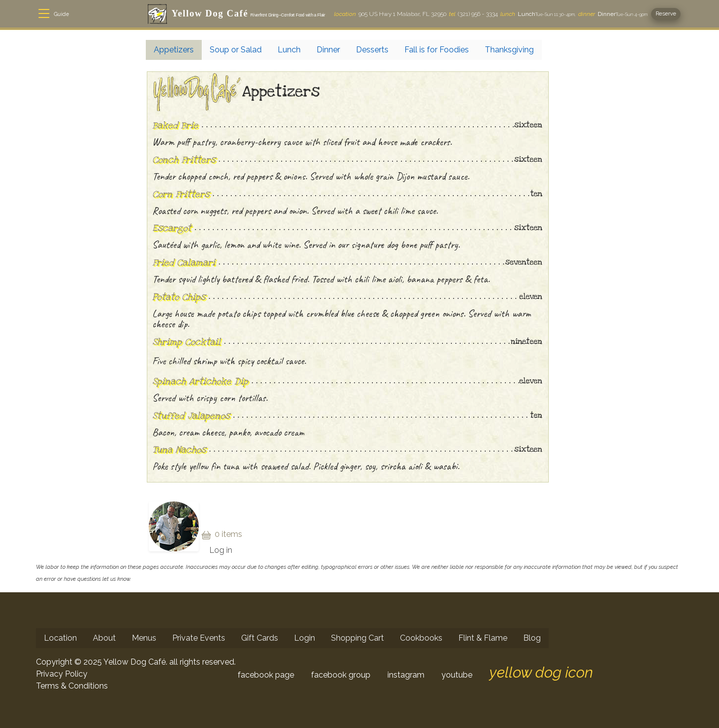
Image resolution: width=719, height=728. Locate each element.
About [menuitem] (104, 638)
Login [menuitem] (305, 638)
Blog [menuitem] (532, 638)
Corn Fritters (181, 194)
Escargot (172, 228)
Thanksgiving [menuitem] (509, 50)
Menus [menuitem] (144, 638)
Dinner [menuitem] (328, 50)
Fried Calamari (184, 262)
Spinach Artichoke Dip (200, 381)
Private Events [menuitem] (199, 638)
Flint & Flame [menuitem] (483, 638)
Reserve (666, 13)
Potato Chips (179, 297)
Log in (221, 550)
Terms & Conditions (72, 686)
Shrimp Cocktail (186, 342)
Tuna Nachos (179, 450)
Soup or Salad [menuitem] (236, 50)
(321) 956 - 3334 (473, 14)
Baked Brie (175, 125)
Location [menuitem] (60, 638)
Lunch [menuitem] (289, 50)
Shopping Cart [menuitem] (358, 638)
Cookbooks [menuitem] (421, 638)
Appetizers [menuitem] (174, 50)
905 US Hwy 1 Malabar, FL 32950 (390, 14)
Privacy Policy (62, 674)
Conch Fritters (184, 160)
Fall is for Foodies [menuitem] (437, 50)
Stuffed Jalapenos (191, 416)
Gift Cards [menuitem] (260, 638)
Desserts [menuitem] (372, 50)
